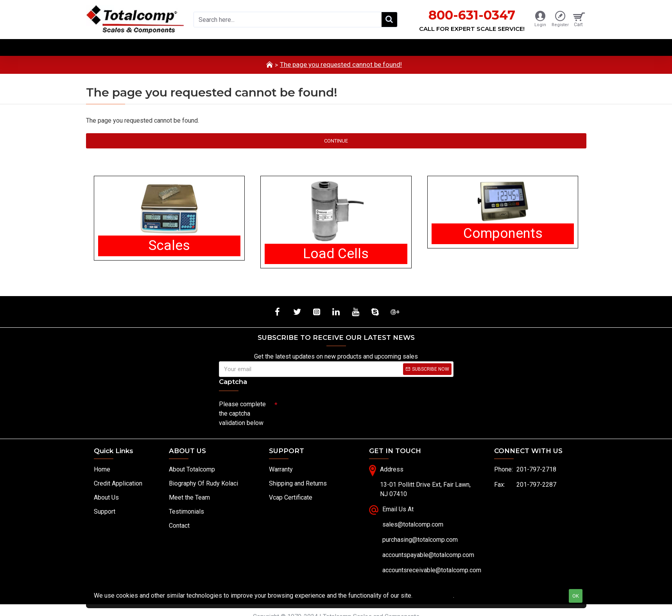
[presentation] (332, 411)
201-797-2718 (536, 470)
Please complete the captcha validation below (242, 413)
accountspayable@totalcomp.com (428, 555)
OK (576, 596)
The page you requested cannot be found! (341, 64)
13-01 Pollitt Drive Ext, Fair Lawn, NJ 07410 (425, 490)
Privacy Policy (434, 595)
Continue (336, 141)
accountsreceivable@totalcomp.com (432, 570)
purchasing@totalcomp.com (420, 540)
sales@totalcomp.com (413, 525)
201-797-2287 (536, 485)
